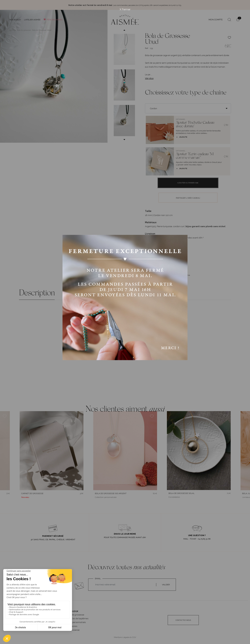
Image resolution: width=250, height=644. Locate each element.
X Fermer (125, 9)
